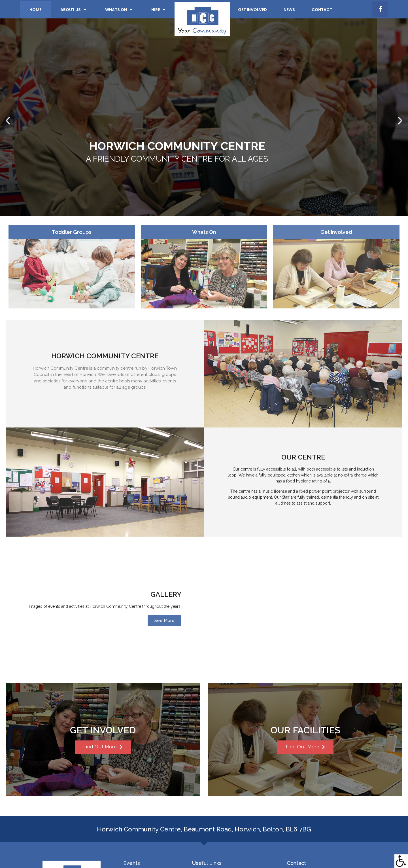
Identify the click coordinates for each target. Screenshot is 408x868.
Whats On (204, 233)
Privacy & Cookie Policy (160, 854)
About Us (73, 10)
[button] (8, 121)
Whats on (119, 10)
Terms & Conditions (204, 854)
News (289, 10)
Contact (322, 10)
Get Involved (252, 10)
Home (35, 10)
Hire (158, 10)
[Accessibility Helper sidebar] (401, 861)
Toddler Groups (72, 233)
